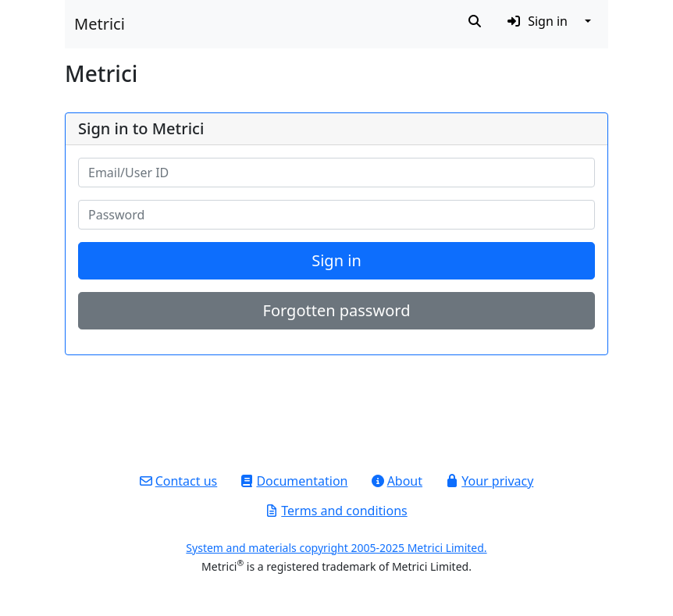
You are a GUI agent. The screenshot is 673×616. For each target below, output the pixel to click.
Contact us (179, 481)
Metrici (100, 24)
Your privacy (490, 481)
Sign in (336, 260)
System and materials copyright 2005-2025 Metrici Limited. (336, 548)
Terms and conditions (336, 511)
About (397, 481)
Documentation (294, 481)
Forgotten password (337, 310)
